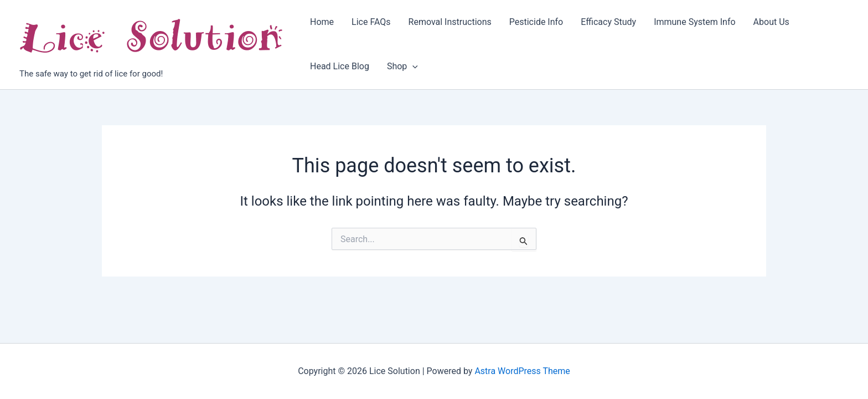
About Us (771, 22)
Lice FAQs (371, 22)
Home (322, 22)
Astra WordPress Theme (522, 371)
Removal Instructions (450, 22)
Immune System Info (694, 22)
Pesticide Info (536, 22)
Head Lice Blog (340, 66)
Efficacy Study (608, 22)
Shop (402, 66)
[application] (412, 66)
